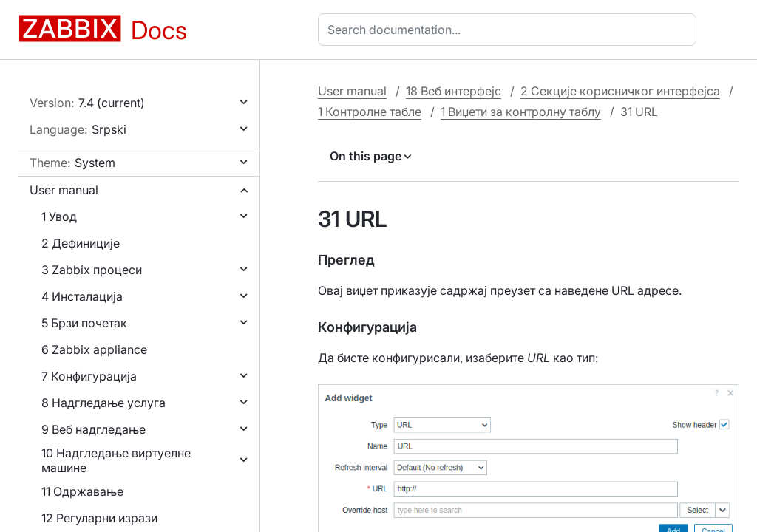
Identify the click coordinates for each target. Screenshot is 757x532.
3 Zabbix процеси (92, 270)
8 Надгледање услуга (103, 403)
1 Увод (59, 216)
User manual (64, 190)
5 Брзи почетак (84, 323)
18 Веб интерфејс (454, 91)
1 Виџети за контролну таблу (521, 112)
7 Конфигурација (89, 376)
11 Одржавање (82, 491)
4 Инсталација (82, 296)
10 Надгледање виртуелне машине (116, 460)
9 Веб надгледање (94, 429)
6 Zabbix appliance (94, 349)
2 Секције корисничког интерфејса (620, 91)
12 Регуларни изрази (99, 518)
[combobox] (510, 30)
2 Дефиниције (81, 243)
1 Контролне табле (370, 112)
